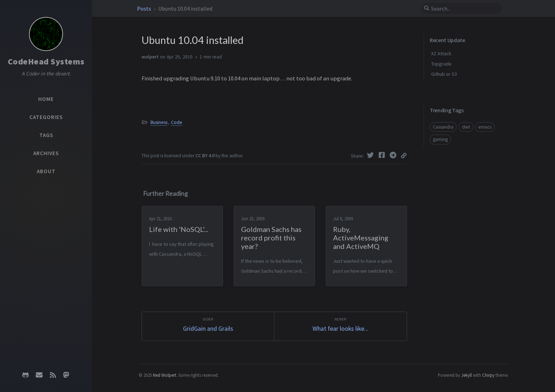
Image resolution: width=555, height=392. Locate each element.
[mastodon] (66, 375)
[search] (461, 8)
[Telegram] (394, 155)
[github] (25, 375)
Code (177, 122)
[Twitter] (371, 155)
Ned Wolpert (165, 375)
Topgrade (441, 64)
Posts (145, 8)
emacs (485, 127)
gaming (440, 139)
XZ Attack (441, 53)
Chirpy (488, 375)
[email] (39, 375)
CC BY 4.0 (205, 156)
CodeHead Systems (46, 61)
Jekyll (467, 375)
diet (466, 127)
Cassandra (443, 127)
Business (159, 122)
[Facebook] (383, 155)
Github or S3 (444, 74)
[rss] (53, 375)
